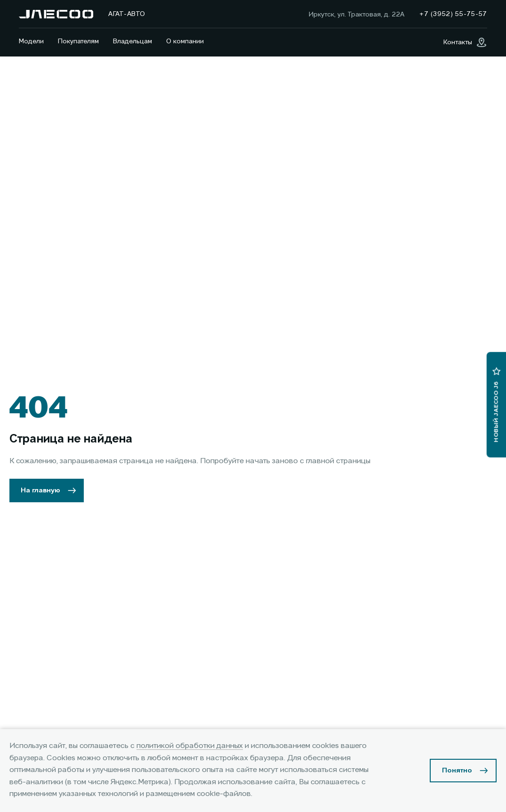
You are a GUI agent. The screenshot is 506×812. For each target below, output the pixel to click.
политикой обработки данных (190, 746)
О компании (185, 41)
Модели (31, 41)
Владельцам (133, 41)
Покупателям (78, 41)
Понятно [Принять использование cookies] (457, 771)
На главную (40, 490)
